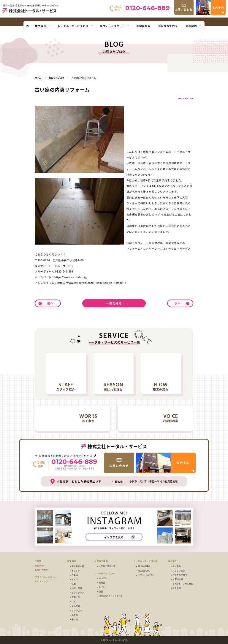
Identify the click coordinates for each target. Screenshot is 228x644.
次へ (178, 303)
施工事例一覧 (78, 566)
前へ (50, 303)
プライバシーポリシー (46, 577)
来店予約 (39, 566)
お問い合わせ (41, 570)
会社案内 (177, 566)
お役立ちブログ (180, 575)
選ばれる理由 (144, 566)
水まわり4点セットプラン (111, 596)
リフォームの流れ (146, 575)
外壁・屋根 (77, 588)
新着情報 (177, 588)
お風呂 (75, 575)
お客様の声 (178, 579)
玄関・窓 (76, 597)
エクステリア (78, 593)
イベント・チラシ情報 (183, 584)
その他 (75, 619)
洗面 (74, 584)
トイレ (75, 579)
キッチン (76, 571)
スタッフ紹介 (179, 571)
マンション (77, 611)
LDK (73, 602)
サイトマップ (41, 581)
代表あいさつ (144, 571)
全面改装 (76, 606)
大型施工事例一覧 (107, 566)
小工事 (75, 615)
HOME (38, 561)
